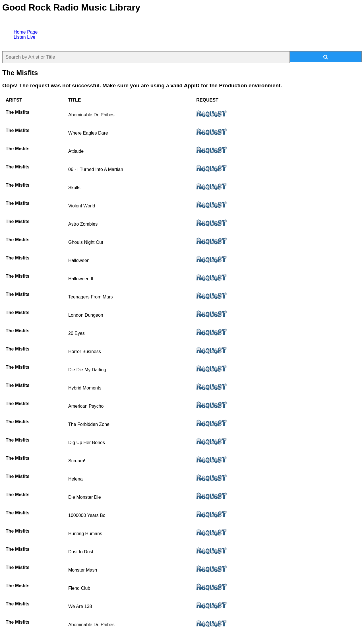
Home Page (26, 32)
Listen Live (25, 37)
